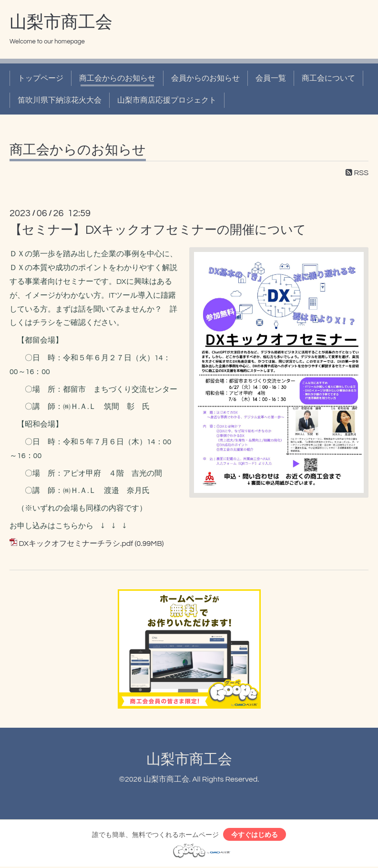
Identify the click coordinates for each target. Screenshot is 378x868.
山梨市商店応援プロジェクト (167, 100)
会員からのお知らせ (205, 78)
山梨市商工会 (61, 22)
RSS (357, 173)
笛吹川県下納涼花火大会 (60, 100)
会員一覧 (271, 78)
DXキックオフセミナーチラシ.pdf (76, 544)
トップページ (41, 78)
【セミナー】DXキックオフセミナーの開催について (158, 230)
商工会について (328, 78)
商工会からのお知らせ (117, 78)
